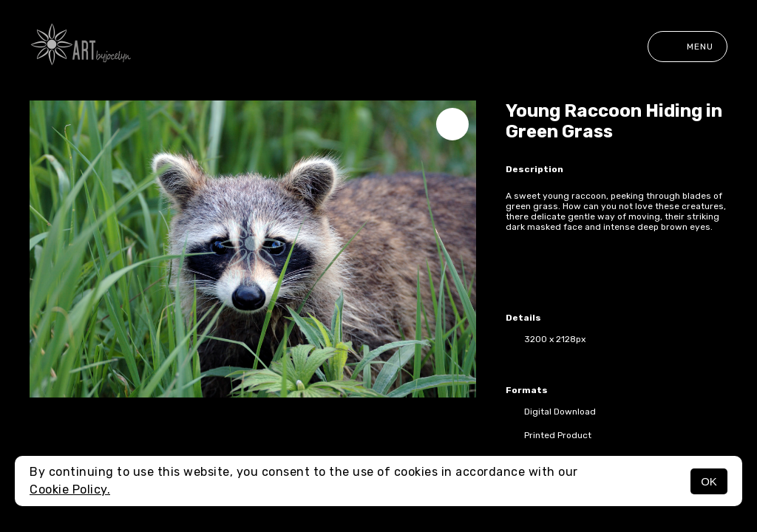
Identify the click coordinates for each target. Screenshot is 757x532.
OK (709, 481)
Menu (688, 47)
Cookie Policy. (70, 490)
